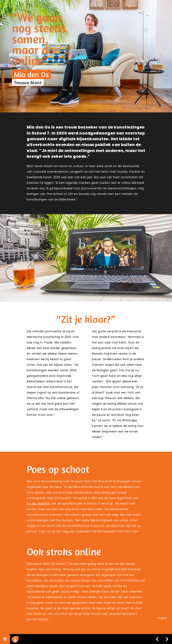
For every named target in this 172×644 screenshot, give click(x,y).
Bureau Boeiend (38, 504)
